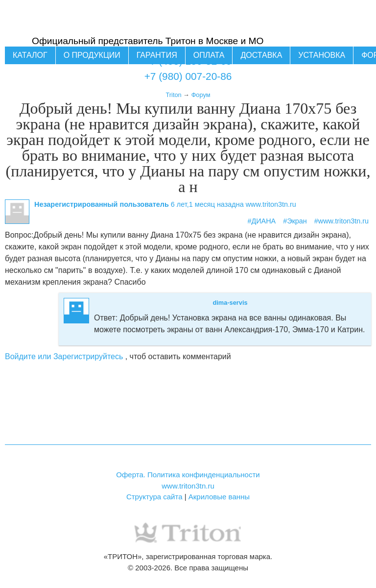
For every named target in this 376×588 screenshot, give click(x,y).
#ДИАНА (262, 221)
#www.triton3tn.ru (341, 221)
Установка (322, 55)
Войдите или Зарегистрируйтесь (64, 356)
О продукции (92, 55)
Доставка (261, 55)
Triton (173, 95)
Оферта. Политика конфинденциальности (188, 475)
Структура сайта (154, 497)
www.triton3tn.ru (188, 486)
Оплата (209, 55)
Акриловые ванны (219, 497)
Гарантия (157, 55)
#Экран (295, 221)
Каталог (30, 55)
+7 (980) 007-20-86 (188, 76)
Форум (201, 95)
